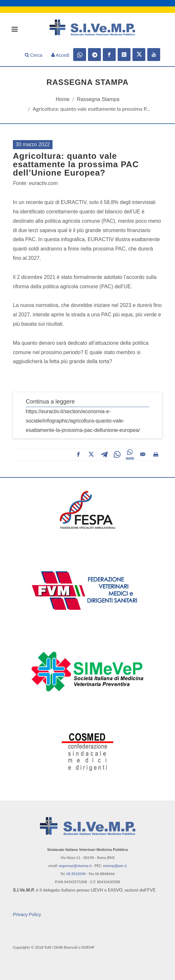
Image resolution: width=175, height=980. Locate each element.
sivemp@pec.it (115, 866)
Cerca (34, 55)
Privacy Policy (27, 914)
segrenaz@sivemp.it (75, 866)
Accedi (60, 55)
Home (63, 99)
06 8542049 (76, 874)
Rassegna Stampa (98, 99)
